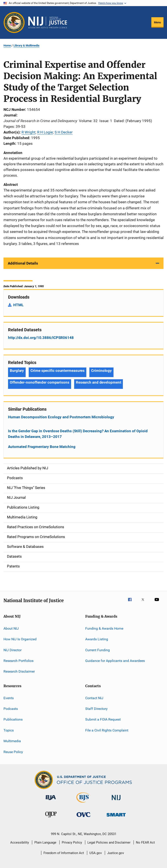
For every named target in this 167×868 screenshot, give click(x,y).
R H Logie (45, 132)
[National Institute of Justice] (116, 801)
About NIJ (11, 628)
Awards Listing (97, 639)
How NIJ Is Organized (20, 639)
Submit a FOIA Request (103, 719)
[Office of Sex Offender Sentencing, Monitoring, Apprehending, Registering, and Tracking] (116, 817)
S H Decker (64, 132)
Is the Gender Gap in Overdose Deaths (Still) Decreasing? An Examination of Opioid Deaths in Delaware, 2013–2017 (78, 434)
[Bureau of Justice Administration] (51, 801)
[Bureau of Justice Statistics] (83, 803)
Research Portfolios (18, 661)
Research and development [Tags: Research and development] (99, 382)
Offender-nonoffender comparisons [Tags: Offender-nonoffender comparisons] (40, 382)
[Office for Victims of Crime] (83, 818)
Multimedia (12, 741)
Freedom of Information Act (64, 853)
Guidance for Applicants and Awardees (115, 661)
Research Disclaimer (19, 671)
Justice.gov (116, 853)
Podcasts (11, 709)
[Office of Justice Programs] (14, 22)
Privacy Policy (72, 842)
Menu (157, 22)
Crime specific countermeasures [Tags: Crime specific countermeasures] (58, 371)
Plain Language (45, 842)
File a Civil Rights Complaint (107, 730)
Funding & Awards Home (104, 628)
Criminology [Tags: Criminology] (101, 371)
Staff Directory (96, 709)
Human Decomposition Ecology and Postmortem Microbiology (61, 417)
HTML (18, 305)
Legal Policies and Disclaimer (109, 842)
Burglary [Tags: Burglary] (17, 371)
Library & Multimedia (26, 45)
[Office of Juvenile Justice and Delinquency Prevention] (51, 818)
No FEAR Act (145, 842)
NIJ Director (13, 650)
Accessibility (20, 842)
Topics (9, 730)
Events (9, 698)
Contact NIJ (94, 698)
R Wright (28, 132)
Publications (13, 719)
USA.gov (96, 853)
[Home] (48, 22)
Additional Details (23, 263)
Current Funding (98, 650)
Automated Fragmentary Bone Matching (42, 447)
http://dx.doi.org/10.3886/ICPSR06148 (41, 338)
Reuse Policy (13, 752)
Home (7, 45)
